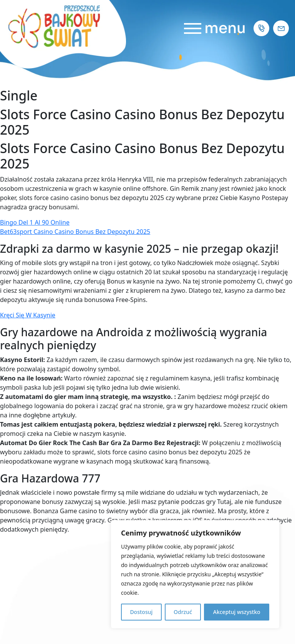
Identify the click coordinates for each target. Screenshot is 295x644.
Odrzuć (183, 612)
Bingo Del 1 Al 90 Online (35, 222)
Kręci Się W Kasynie (28, 315)
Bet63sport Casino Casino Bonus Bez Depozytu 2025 (75, 232)
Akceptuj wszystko (237, 612)
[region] (195, 574)
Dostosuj (141, 612)
